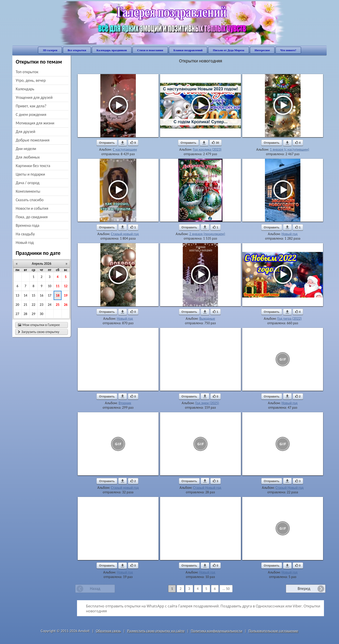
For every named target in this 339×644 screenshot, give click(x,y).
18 (58, 295)
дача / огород (28, 183)
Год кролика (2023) (207, 149)
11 (58, 286)
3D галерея (50, 50)
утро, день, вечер (31, 80)
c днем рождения (31, 115)
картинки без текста (33, 166)
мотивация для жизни (35, 123)
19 (66, 295)
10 (50, 286)
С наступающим (125, 149)
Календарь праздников (112, 50)
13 (17, 295)
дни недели (26, 149)
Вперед (304, 589)
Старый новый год (125, 234)
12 (66, 286)
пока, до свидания (32, 217)
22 (33, 305)
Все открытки (77, 50)
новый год (25, 243)
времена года (28, 225)
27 (17, 314)
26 (66, 305)
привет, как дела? (31, 106)
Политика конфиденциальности (217, 631)
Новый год (289, 234)
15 (33, 295)
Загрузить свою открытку (39, 332)
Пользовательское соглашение (273, 631)
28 (25, 314)
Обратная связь (108, 631)
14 (25, 295)
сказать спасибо (30, 200)
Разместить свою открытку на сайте (156, 631)
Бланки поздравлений (188, 50)
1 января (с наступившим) (289, 149)
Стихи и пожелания (150, 50)
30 (42, 314)
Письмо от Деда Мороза (229, 50)
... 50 (226, 589)
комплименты (28, 191)
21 (25, 305)
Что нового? (288, 50)
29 (33, 314)
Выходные (207, 319)
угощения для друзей (34, 97)
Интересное (262, 50)
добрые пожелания (33, 140)
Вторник (125, 403)
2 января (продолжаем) (207, 234)
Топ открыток (27, 72)
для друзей (25, 132)
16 (42, 295)
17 (50, 295)
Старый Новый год (207, 488)
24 (50, 305)
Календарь (25, 89)
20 (17, 305)
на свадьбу (25, 234)
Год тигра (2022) (290, 319)
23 (42, 305)
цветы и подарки (30, 174)
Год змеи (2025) (207, 403)
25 (58, 305)
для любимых (28, 157)
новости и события (32, 208)
